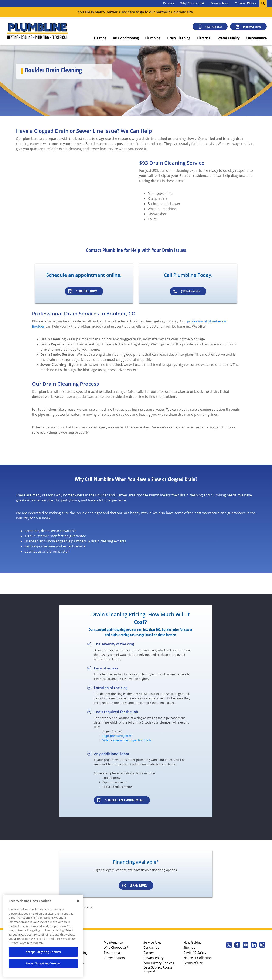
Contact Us (151, 947)
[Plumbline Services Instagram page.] (262, 945)
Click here (127, 12)
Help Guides (192, 942)
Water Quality (229, 38)
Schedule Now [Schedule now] (248, 27)
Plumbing (153, 38)
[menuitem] (169, 4)
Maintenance (256, 38)
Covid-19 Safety (195, 953)
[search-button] (263, 4)
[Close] (78, 901)
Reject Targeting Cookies (43, 963)
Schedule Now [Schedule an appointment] (83, 291)
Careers (169, 3)
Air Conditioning (126, 38)
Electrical (204, 38)
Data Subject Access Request (158, 969)
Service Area (220, 3)
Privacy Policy (154, 958)
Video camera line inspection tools (127, 740)
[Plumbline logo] (37, 31)
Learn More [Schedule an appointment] (135, 885)
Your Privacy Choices (159, 963)
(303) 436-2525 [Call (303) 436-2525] (210, 27)
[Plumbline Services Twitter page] (229, 945)
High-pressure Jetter (117, 736)
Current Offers (245, 3)
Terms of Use (193, 963)
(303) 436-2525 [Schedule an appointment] (187, 291)
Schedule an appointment (120, 800)
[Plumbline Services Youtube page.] (246, 945)
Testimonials (113, 953)
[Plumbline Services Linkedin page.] (254, 945)
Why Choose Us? (192, 3)
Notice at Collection (198, 958)
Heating (100, 38)
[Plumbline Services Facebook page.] (237, 945)
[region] (43, 936)
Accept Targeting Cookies (43, 952)
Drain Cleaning (179, 38)
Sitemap (189, 947)
